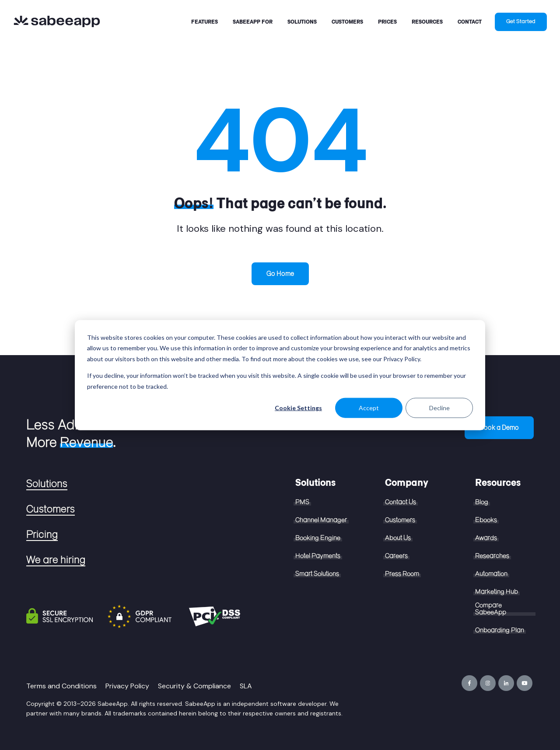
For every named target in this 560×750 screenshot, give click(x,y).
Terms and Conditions (61, 686)
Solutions (47, 484)
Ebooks (486, 520)
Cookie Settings (298, 408)
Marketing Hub (497, 592)
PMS (302, 502)
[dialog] (280, 375)
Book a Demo (499, 427)
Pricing (42, 535)
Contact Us (401, 502)
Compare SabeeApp (491, 609)
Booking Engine (318, 538)
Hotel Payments (318, 556)
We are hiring (56, 560)
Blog (482, 502)
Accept (369, 408)
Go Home (280, 274)
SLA (246, 686)
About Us (398, 538)
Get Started (521, 21)
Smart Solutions (317, 574)
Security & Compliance (194, 686)
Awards (486, 538)
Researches (492, 556)
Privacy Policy (127, 686)
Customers (51, 509)
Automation (491, 574)
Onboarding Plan (500, 630)
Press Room (402, 574)
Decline (439, 408)
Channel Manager (321, 520)
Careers (396, 556)
